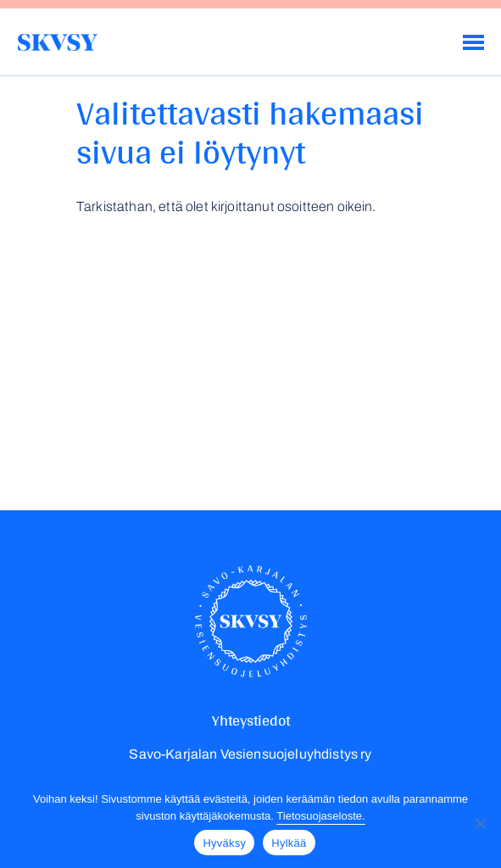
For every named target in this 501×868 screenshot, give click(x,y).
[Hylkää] (480, 823)
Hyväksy (224, 843)
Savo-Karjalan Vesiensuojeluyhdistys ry (57, 42)
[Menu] (473, 42)
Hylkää (289, 843)
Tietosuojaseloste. (320, 816)
